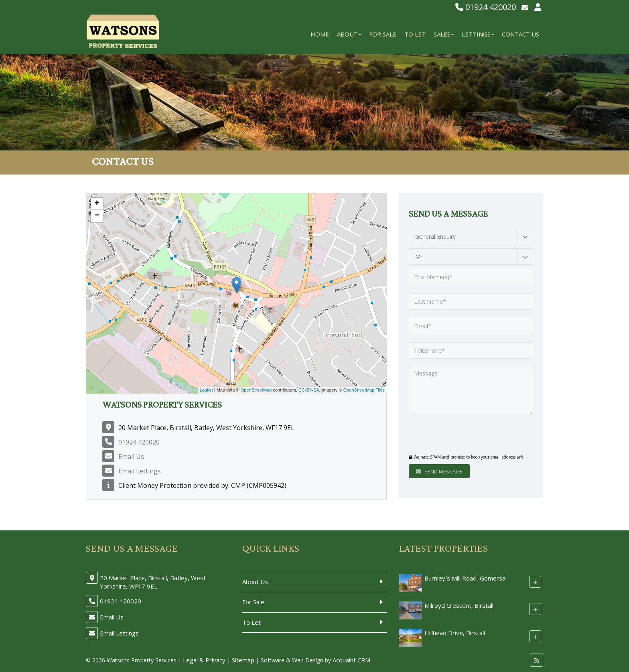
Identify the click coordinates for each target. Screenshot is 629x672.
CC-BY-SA (309, 390)
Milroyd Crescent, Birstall (459, 605)
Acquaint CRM (351, 660)
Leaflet (206, 390)
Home (320, 34)
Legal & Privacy (204, 660)
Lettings (478, 34)
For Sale (383, 34)
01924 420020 (486, 7)
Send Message (439, 471)
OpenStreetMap (256, 390)
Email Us (131, 457)
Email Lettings (140, 471)
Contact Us (520, 34)
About (349, 34)
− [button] (97, 216)
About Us (255, 582)
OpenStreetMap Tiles (364, 390)
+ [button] (97, 204)
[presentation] (458, 435)
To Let (415, 34)
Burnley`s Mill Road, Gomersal (466, 578)
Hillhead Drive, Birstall (455, 633)
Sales (444, 34)
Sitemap (243, 660)
